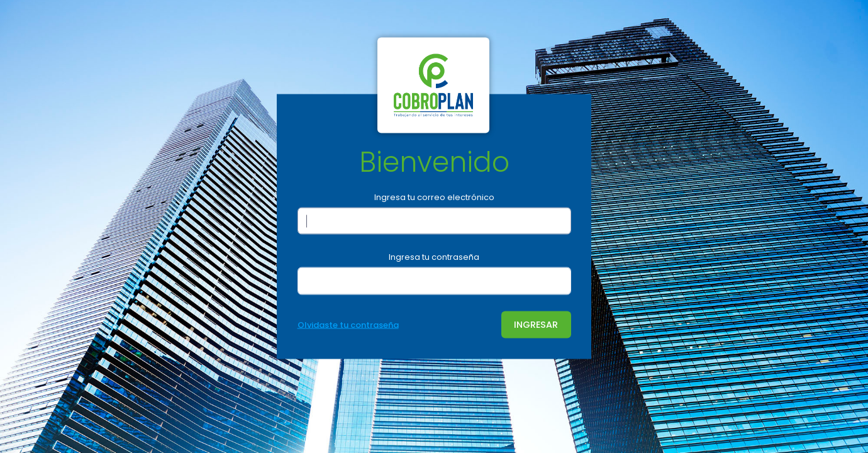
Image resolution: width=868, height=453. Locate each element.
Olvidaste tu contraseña (348, 324)
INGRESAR (536, 324)
